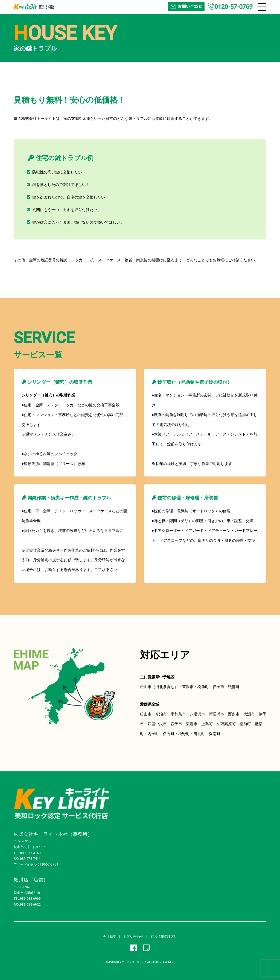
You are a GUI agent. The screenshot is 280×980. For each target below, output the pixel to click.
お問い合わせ (133, 937)
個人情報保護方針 (164, 937)
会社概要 (109, 937)
